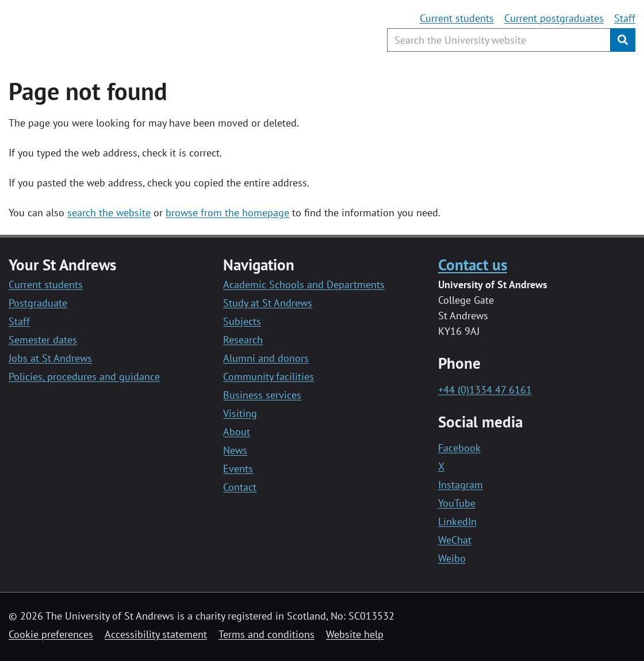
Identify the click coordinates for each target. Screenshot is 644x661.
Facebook (459, 448)
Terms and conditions (267, 634)
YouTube (457, 503)
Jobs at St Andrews (50, 358)
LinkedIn (457, 521)
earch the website (111, 213)
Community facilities (269, 377)
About (237, 432)
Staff (625, 18)
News (235, 450)
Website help (355, 634)
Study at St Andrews (268, 303)
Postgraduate (38, 303)
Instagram (461, 485)
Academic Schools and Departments (304, 284)
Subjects (242, 321)
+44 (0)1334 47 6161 (485, 390)
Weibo (452, 558)
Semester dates (43, 340)
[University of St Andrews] (102, 32)
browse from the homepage (227, 213)
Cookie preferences (51, 634)
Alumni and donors (266, 358)
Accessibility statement (156, 634)
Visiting (240, 413)
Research (243, 340)
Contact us (473, 265)
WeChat (455, 540)
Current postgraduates (554, 18)
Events (238, 469)
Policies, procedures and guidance (84, 377)
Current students (457, 18)
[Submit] (623, 40)
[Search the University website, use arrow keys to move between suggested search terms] (499, 40)
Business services (262, 395)
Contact (240, 487)
